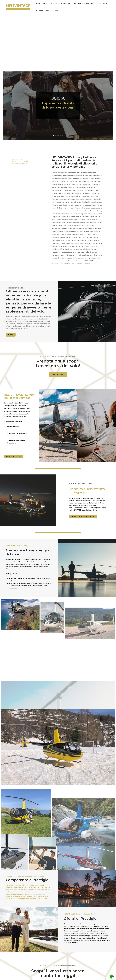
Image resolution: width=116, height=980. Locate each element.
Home (38, 3)
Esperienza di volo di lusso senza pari (58, 48)
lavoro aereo (102, 3)
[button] (54, 78)
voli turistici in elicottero (84, 3)
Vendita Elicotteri (43, 11)
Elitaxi (45, 3)
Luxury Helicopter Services (58, 41)
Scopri (58, 56)
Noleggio (54, 3)
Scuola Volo (66, 3)
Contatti (56, 11)
